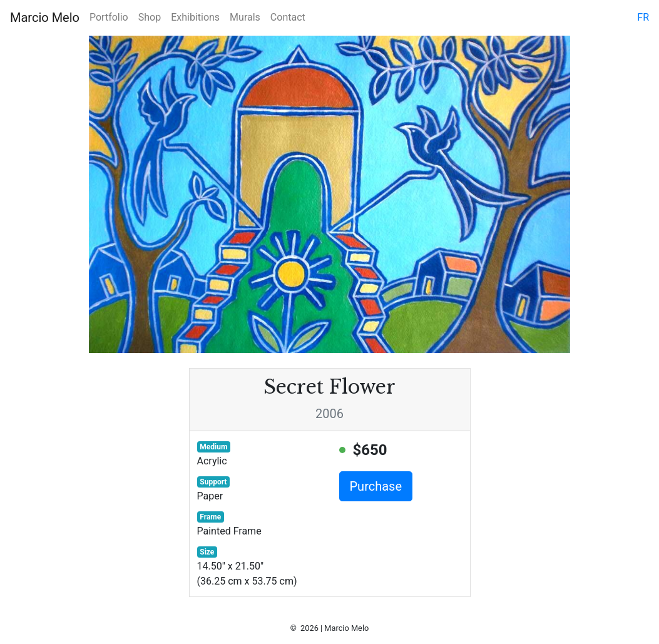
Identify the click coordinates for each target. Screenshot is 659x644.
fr (643, 17)
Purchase (376, 486)
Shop (150, 17)
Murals (245, 17)
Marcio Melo (45, 18)
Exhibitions (195, 17)
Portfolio (109, 17)
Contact (288, 17)
